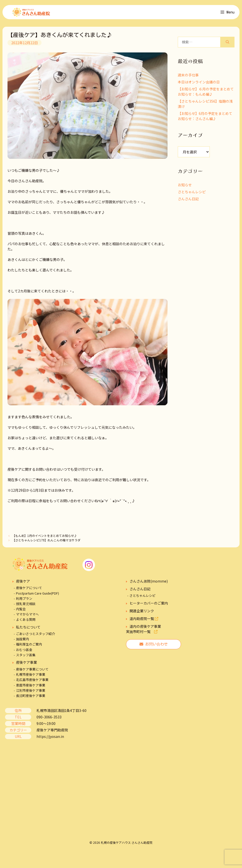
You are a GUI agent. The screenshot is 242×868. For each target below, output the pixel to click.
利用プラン (24, 602)
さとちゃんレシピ (192, 195)
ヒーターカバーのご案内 (149, 606)
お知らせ (185, 188)
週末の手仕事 (188, 78)
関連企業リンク (142, 614)
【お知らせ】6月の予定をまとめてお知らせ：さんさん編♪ (205, 119)
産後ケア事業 (26, 665)
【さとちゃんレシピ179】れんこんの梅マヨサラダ (46, 543)
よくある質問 (26, 623)
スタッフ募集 (26, 658)
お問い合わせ (154, 647)
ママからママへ (27, 618)
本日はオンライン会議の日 (199, 85)
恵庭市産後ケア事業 (31, 688)
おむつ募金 (24, 653)
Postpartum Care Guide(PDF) (37, 596)
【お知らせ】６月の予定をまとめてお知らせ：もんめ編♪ (206, 95)
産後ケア (23, 584)
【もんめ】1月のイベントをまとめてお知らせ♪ (45, 539)
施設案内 (22, 642)
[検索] (227, 45)
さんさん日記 (188, 202)
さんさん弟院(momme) (149, 584)
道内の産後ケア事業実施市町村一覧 (143, 632)
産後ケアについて (29, 591)
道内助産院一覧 (144, 622)
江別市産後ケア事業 (31, 694)
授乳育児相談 (26, 607)
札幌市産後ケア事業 (31, 678)
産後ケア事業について (32, 672)
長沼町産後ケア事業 (31, 699)
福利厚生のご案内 (29, 648)
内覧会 (21, 612)
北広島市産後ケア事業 (32, 683)
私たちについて (28, 630)
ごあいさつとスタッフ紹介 (35, 637)
